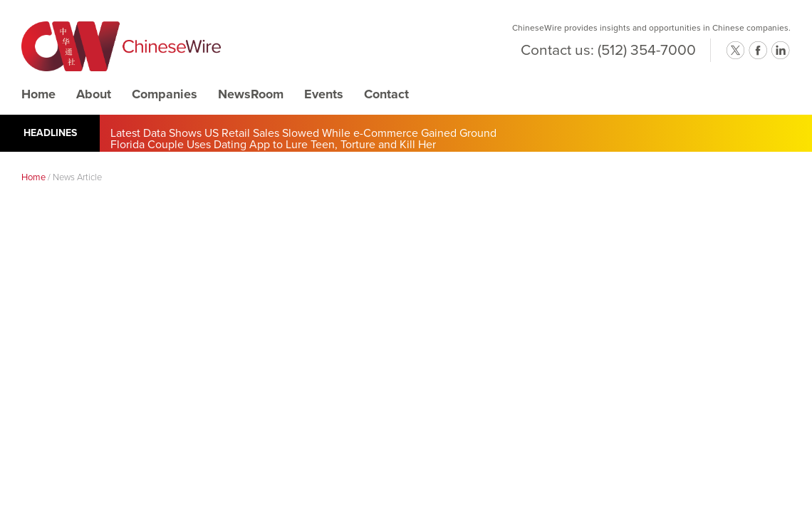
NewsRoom (251, 94)
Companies (165, 94)
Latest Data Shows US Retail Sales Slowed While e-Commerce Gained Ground (303, 133)
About (94, 94)
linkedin (781, 51)
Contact (386, 94)
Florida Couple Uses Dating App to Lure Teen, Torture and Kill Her (273, 145)
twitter (735, 51)
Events (324, 94)
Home (38, 94)
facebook (758, 51)
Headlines (50, 133)
